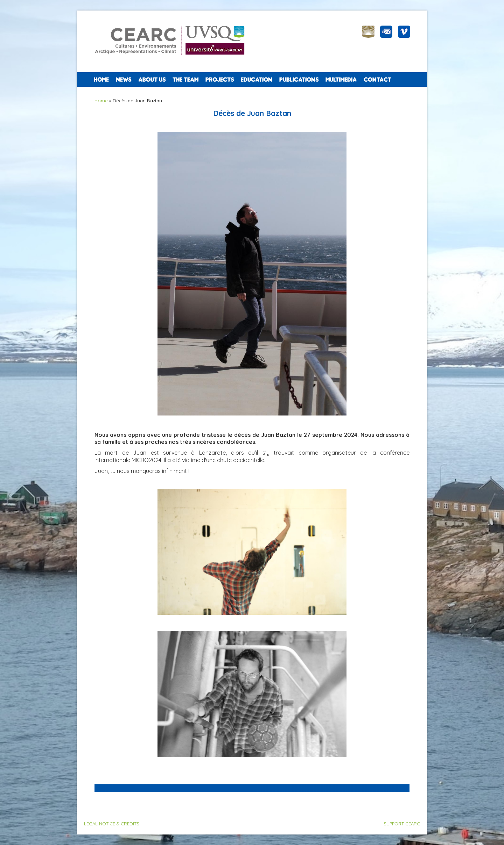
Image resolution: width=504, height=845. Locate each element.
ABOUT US (152, 80)
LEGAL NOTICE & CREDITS (112, 824)
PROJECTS (220, 80)
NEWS (124, 80)
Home (101, 80)
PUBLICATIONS (299, 80)
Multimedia (341, 80)
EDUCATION (257, 80)
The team (185, 80)
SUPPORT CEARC (402, 824)
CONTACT (377, 80)
